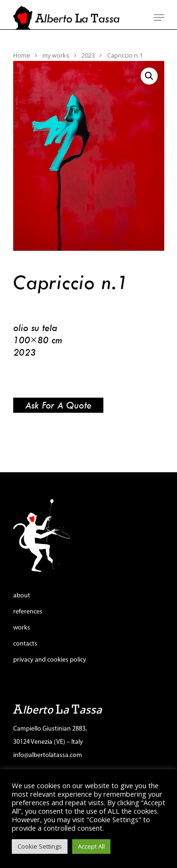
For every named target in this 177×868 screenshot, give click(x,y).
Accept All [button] (91, 846)
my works (56, 55)
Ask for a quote (58, 405)
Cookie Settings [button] (40, 846)
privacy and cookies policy (50, 660)
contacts (25, 644)
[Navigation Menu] (159, 17)
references (28, 612)
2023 (88, 55)
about (22, 596)
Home (22, 55)
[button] (149, 76)
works (22, 628)
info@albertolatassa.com (48, 755)
